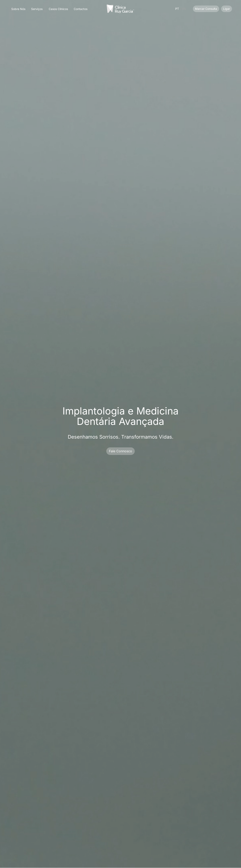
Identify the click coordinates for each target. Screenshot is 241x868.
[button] (37, 8)
